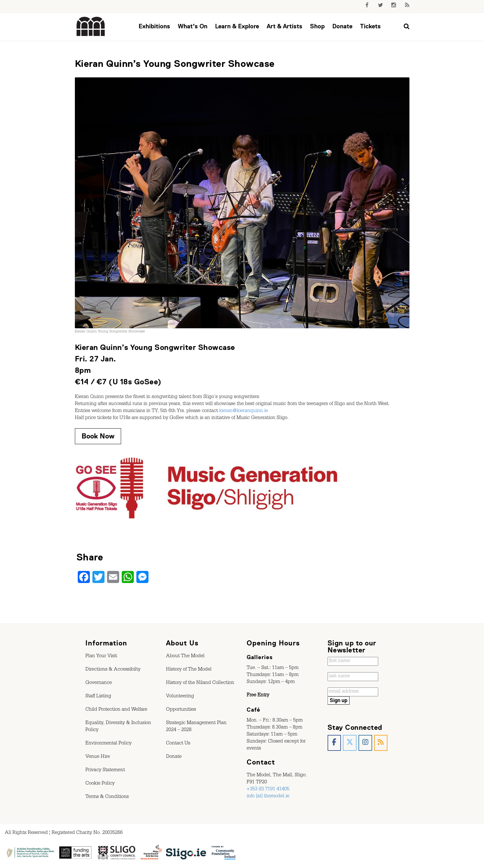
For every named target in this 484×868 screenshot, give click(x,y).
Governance (99, 683)
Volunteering (180, 697)
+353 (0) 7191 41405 (268, 790)
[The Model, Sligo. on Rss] (381, 743)
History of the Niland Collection (200, 683)
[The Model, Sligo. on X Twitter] (350, 743)
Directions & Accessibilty (113, 670)
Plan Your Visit (101, 657)
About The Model (185, 657)
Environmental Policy (108, 744)
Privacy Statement (105, 771)
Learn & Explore (237, 26)
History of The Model (189, 670)
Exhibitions (154, 26)
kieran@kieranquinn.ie (244, 411)
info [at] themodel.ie (268, 797)
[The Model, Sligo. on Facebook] (334, 743)
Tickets (370, 26)
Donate (342, 26)
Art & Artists (285, 26)
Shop (317, 26)
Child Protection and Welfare (116, 710)
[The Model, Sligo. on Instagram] (365, 743)
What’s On (193, 26)
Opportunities (181, 710)
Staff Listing (98, 697)
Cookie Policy (100, 784)
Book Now (98, 436)
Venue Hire (98, 757)
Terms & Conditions (107, 797)
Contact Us (178, 744)
